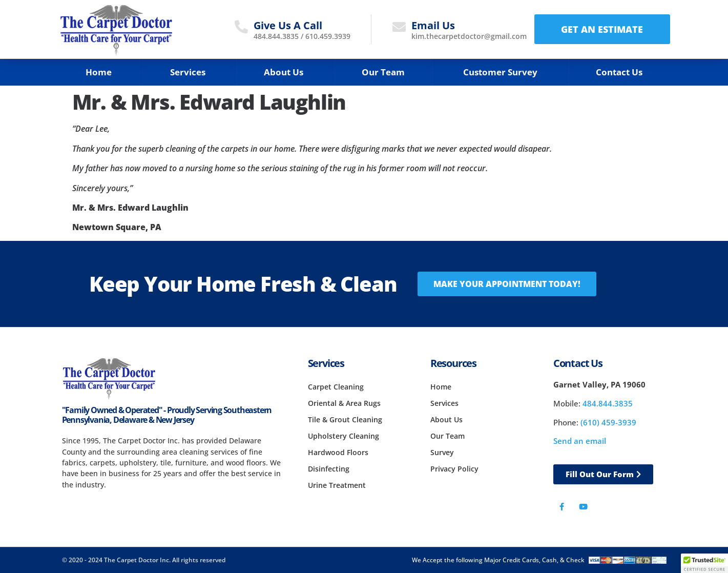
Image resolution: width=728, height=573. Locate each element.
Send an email (580, 441)
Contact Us (619, 72)
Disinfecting (329, 469)
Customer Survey (500, 72)
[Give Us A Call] (241, 27)
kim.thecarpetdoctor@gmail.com (469, 36)
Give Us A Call (288, 25)
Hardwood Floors (338, 452)
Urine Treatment (337, 485)
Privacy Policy (454, 469)
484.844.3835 (276, 36)
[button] (704, 563)
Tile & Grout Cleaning (345, 419)
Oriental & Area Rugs (344, 403)
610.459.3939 (328, 36)
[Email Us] (399, 27)
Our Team (383, 72)
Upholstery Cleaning (344, 436)
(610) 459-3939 (608, 422)
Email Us (433, 25)
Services (188, 72)
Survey (442, 452)
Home (99, 72)
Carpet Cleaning (336, 387)
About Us (284, 72)
